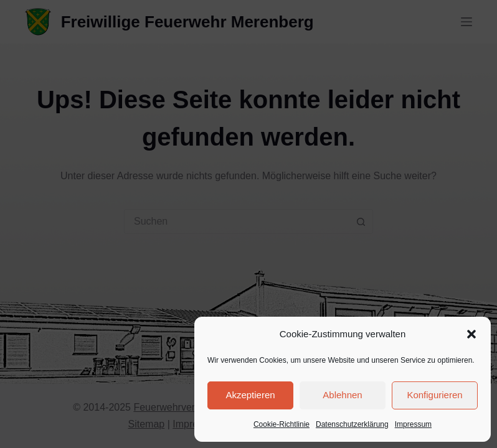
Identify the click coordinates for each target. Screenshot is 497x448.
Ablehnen (342, 395)
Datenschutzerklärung (352, 424)
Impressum (413, 424)
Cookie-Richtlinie (282, 424)
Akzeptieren (250, 395)
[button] (471, 334)
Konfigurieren (434, 395)
